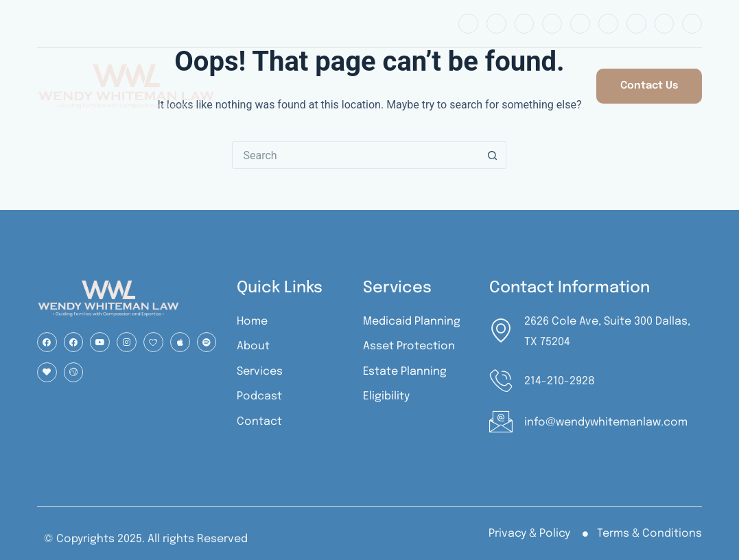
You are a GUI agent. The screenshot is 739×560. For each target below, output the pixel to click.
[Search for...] (355, 155)
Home (267, 86)
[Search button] (493, 155)
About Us (341, 86)
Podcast (503, 86)
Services (423, 86)
